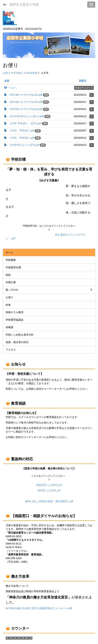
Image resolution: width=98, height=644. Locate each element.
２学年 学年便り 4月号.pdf (25, 123)
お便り (7, 73)
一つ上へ (11, 88)
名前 (7, 81)
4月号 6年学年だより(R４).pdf (26, 116)
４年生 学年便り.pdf (22, 138)
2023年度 (32, 73)
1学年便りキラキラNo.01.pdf (26, 95)
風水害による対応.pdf (49, 490)
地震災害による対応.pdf (49, 485)
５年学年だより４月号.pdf (24, 145)
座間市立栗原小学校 (24, 5)
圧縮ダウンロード (84, 88)
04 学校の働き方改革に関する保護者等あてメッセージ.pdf (39, 608)
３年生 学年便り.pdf (22, 131)
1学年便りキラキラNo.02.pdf (26, 102)
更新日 (83, 81)
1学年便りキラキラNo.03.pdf (26, 109)
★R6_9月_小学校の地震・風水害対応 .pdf (49, 501)
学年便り (18, 73)
